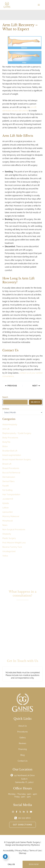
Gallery (23, 738)
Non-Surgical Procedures (14, 530)
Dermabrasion (9, 477)
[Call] (22, 818)
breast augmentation (12, 455)
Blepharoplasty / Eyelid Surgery (17, 433)
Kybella (6, 503)
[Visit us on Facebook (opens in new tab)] (17, 812)
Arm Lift (6, 429)
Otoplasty (7, 534)
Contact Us (23, 761)
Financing (23, 749)
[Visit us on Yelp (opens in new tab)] (27, 812)
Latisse (5, 508)
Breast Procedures (11, 468)
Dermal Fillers (8, 481)
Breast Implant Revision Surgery (17, 460)
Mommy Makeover (11, 516)
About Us (23, 726)
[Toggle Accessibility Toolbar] (5, 857)
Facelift (6, 486)
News (5, 525)
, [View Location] (24, 779)
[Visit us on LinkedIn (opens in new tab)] (24, 812)
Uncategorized (9, 551)
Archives (6, 409)
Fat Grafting (7, 490)
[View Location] (12, 775)
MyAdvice (35, 845)
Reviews (22, 743)
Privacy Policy (22, 851)
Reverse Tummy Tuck (12, 547)
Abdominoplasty (10, 425)
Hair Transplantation (11, 495)
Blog (22, 755)
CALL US (11, 864)
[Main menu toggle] (39, 5)
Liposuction (8, 512)
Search (5, 397)
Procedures (22, 732)
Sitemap (22, 853)
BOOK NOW (34, 864)
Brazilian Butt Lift (10, 451)
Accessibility (8, 851)
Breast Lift (7, 464)
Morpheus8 (7, 521)
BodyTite (6, 442)
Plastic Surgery (9, 538)
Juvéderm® (8, 499)
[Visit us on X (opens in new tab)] (20, 812)
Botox (5, 446)
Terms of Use (35, 851)
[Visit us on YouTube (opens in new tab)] (31, 812)
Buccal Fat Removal (11, 473)
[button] (23, 625)
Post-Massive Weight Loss (14, 543)
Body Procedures (10, 438)
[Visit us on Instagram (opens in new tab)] (13, 812)
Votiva (5, 556)
